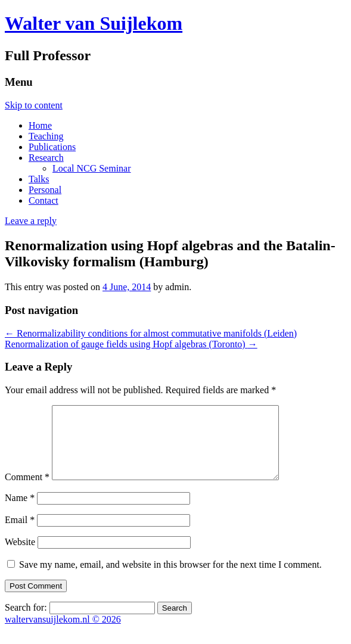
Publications (52, 147)
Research (46, 158)
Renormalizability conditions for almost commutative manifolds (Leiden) (151, 333)
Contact (44, 200)
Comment (27, 491)
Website (20, 556)
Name (20, 512)
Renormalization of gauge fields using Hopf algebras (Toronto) (131, 344)
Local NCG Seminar (92, 168)
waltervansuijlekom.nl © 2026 (63, 634)
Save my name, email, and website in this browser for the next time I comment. (170, 579)
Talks (39, 179)
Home (40, 125)
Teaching (46, 136)
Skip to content (34, 105)
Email (20, 534)
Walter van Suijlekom (94, 23)
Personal (45, 190)
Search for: (26, 622)
